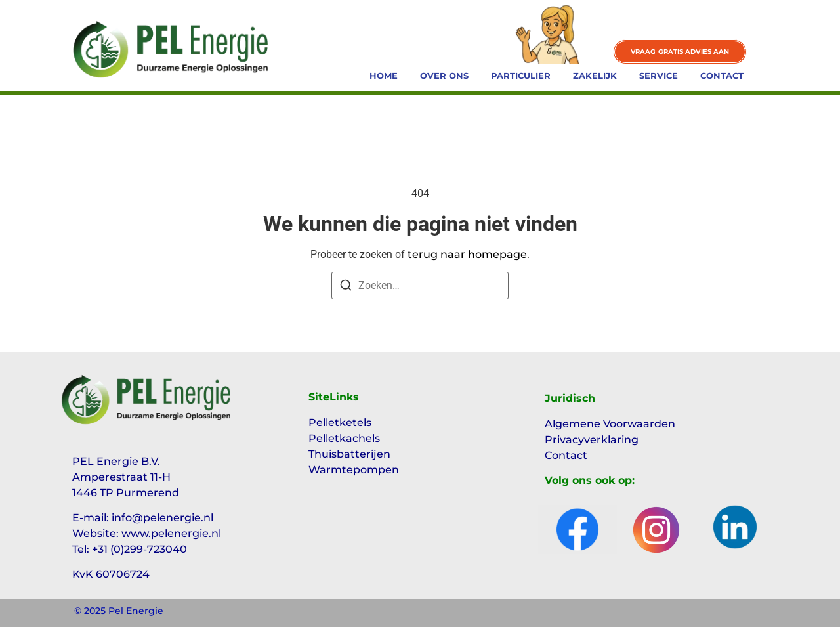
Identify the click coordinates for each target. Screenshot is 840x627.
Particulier (521, 76)
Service (659, 76)
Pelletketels (340, 422)
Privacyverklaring (592, 440)
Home (384, 76)
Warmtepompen (354, 470)
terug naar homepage (467, 254)
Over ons (444, 76)
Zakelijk (595, 76)
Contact (722, 76)
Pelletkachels (344, 438)
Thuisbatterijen (349, 454)
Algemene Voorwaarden (610, 424)
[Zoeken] (346, 287)
